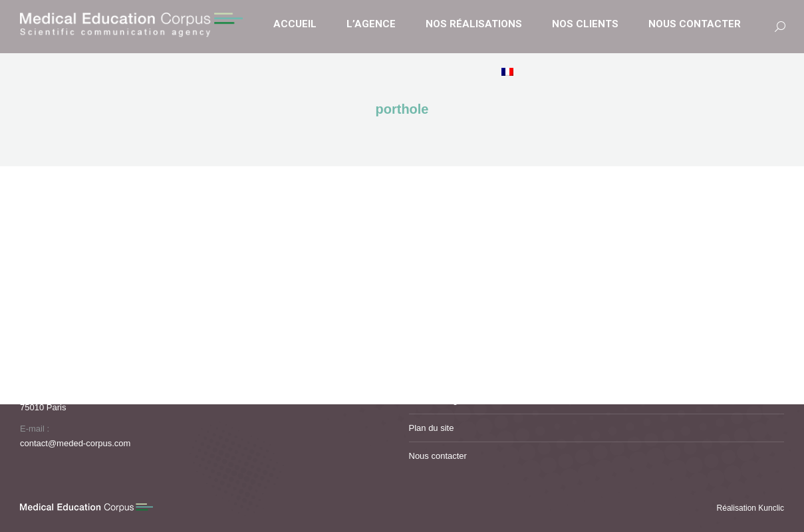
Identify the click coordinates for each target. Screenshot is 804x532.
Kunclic (771, 508)
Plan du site (432, 428)
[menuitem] (509, 73)
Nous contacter (438, 456)
